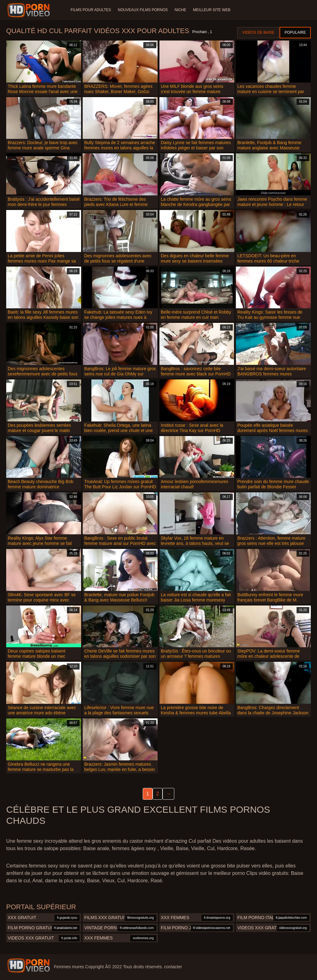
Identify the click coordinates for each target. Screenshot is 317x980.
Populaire (295, 32)
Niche (182, 10)
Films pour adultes (91, 10)
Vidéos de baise (258, 32)
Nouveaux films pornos (143, 10)
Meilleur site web (213, 10)
